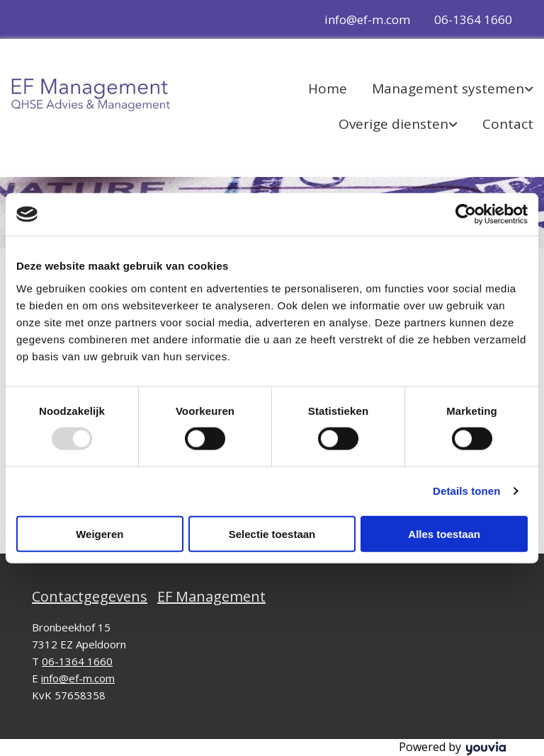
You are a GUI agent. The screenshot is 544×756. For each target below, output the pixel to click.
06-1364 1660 (473, 19)
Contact (508, 124)
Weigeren (100, 533)
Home (328, 88)
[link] (440, 88)
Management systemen (448, 88)
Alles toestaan (444, 533)
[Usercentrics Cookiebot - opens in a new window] (466, 214)
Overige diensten (393, 124)
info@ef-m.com (367, 19)
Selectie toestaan (272, 533)
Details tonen (466, 491)
